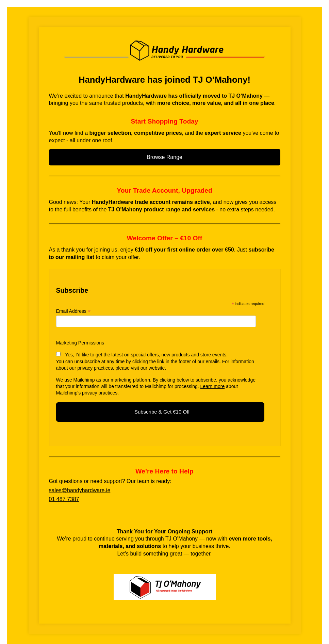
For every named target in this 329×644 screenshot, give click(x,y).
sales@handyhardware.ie (80, 490)
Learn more (213, 386)
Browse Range (164, 157)
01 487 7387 (64, 499)
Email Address (73, 311)
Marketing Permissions (80, 343)
